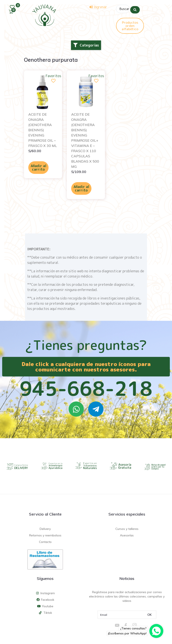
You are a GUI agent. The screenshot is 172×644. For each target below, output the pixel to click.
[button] (86, 44)
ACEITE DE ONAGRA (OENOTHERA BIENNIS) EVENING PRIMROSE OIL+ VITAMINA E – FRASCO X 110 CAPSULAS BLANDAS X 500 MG (85, 140)
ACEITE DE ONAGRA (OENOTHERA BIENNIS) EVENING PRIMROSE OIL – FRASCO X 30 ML (43, 129)
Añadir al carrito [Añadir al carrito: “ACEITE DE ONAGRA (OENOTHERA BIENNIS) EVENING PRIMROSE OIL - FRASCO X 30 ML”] (39, 167)
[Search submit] (135, 8)
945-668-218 (86, 388)
